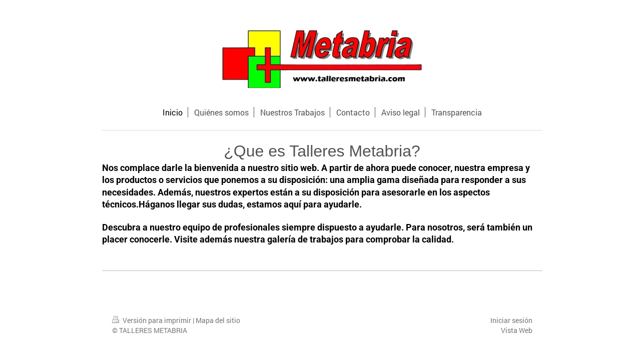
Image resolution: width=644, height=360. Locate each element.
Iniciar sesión (511, 320)
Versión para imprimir (152, 320)
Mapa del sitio (218, 320)
